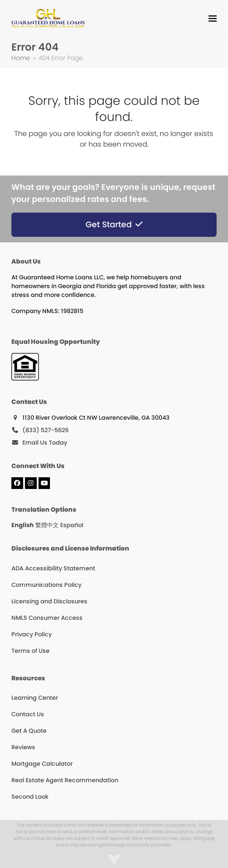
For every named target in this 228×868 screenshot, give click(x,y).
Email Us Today (45, 443)
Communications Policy (46, 585)
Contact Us (28, 714)
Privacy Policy (32, 634)
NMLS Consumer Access (47, 618)
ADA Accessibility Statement (53, 568)
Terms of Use (30, 651)
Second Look (30, 797)
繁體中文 (47, 525)
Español (72, 525)
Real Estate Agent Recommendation (65, 780)
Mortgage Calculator (42, 764)
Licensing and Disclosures (49, 601)
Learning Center (35, 698)
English (23, 525)
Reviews (23, 747)
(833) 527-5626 (46, 430)
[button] (213, 19)
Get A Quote (29, 731)
